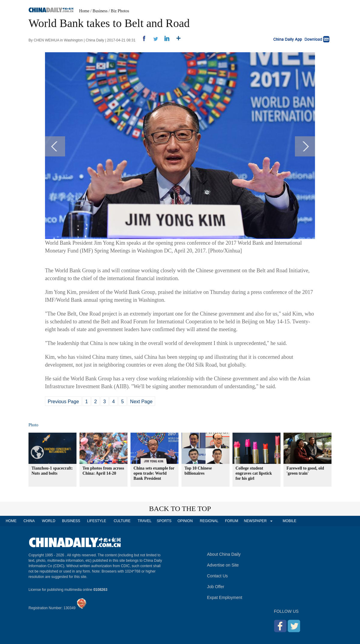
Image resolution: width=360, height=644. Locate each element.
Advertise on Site (223, 565)
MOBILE (289, 521)
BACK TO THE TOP (180, 509)
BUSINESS (71, 521)
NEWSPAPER (255, 521)
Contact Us (217, 576)
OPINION (185, 521)
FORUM (232, 521)
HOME (11, 521)
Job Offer (216, 587)
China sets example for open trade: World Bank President (154, 473)
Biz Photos (120, 11)
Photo (33, 425)
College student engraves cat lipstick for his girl (254, 473)
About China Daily (224, 554)
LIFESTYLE (96, 521)
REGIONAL (209, 521)
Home (84, 11)
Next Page (141, 402)
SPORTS (164, 521)
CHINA (29, 521)
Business (100, 11)
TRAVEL (145, 521)
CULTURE (122, 521)
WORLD (49, 521)
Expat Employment (225, 597)
